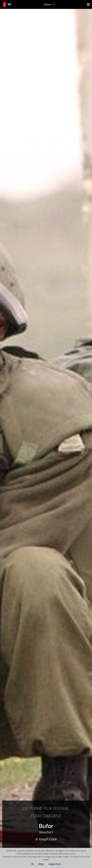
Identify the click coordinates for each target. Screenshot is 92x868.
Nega (41, 864)
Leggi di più (55, 864)
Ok (32, 864)
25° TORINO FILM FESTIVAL (46, 808)
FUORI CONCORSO (46, 816)
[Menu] (88, 4)
